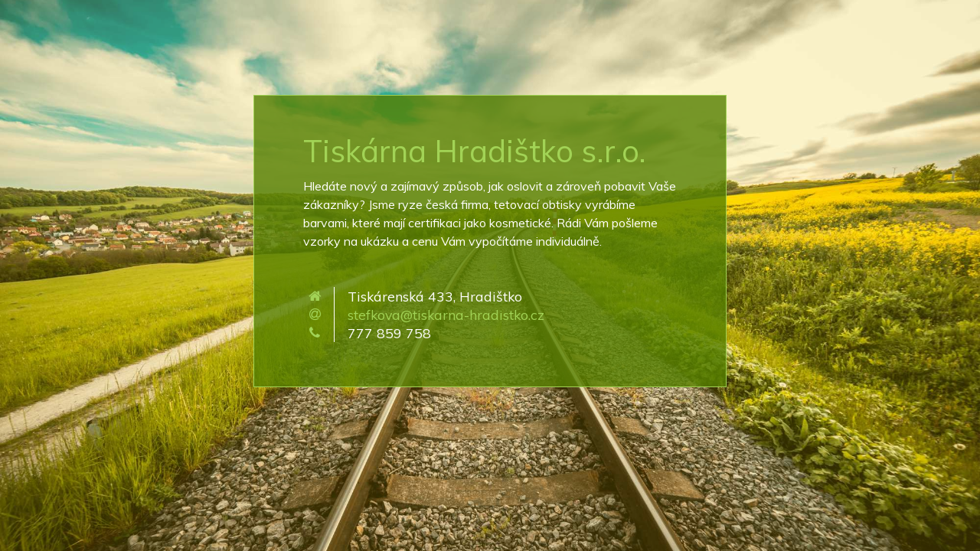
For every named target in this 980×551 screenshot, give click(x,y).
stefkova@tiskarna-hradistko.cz (446, 315)
